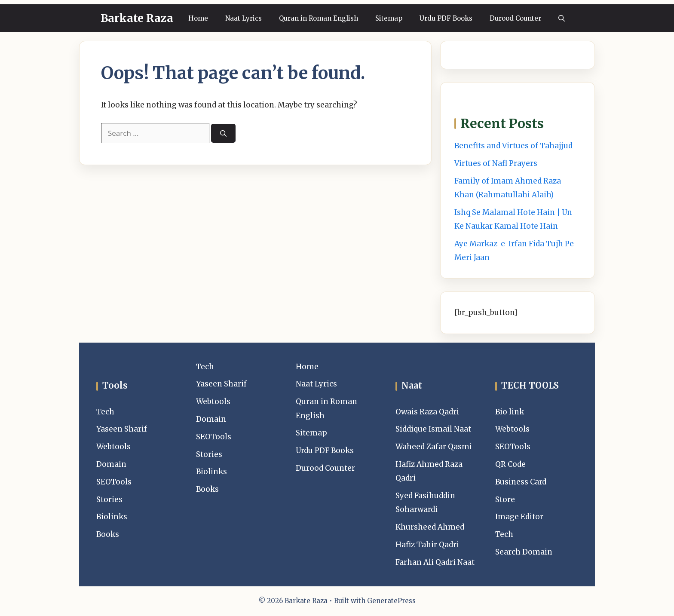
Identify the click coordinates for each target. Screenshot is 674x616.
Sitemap (389, 18)
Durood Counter (515, 18)
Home (198, 18)
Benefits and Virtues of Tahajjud (513, 146)
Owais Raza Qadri (427, 412)
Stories (109, 500)
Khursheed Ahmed (430, 527)
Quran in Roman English (319, 18)
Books (108, 534)
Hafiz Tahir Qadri (427, 545)
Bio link (510, 412)
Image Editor (519, 517)
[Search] (223, 133)
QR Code (510, 464)
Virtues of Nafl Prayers (496, 163)
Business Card (521, 482)
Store (505, 500)
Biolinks (112, 517)
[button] (562, 18)
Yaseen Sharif (122, 429)
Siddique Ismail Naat (433, 429)
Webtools (113, 447)
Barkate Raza (137, 18)
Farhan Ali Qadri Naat (435, 562)
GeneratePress (391, 601)
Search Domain (524, 552)
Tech (105, 412)
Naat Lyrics (244, 18)
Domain (111, 464)
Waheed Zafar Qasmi (434, 447)
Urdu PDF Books (446, 18)
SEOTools (114, 482)
